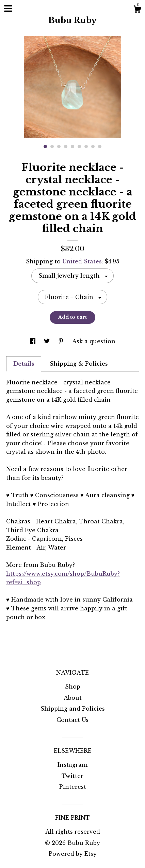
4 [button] (66, 146)
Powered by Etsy (73, 854)
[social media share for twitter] (48, 341)
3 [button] (59, 146)
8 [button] (93, 146)
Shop (73, 687)
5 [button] (72, 146)
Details (24, 364)
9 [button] (100, 146)
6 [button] (79, 146)
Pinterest (73, 787)
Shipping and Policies (73, 709)
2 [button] (52, 146)
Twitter (72, 776)
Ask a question (94, 341)
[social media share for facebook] (34, 341)
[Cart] (137, 10)
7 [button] (86, 146)
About (73, 698)
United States (82, 261)
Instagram (72, 765)
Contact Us (72, 720)
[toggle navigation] (8, 8)
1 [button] (45, 146)
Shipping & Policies (79, 364)
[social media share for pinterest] (62, 341)
